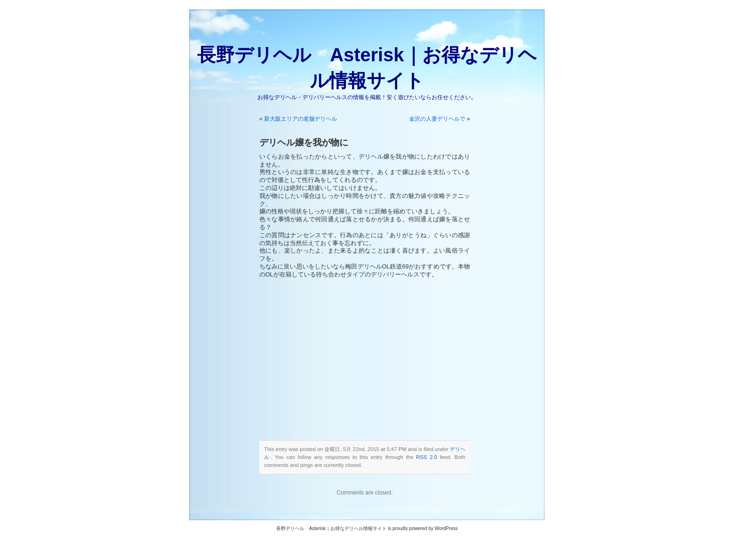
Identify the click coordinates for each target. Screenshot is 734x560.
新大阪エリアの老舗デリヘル (301, 119)
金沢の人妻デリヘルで (437, 119)
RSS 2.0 (427, 457)
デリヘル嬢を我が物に (304, 142)
